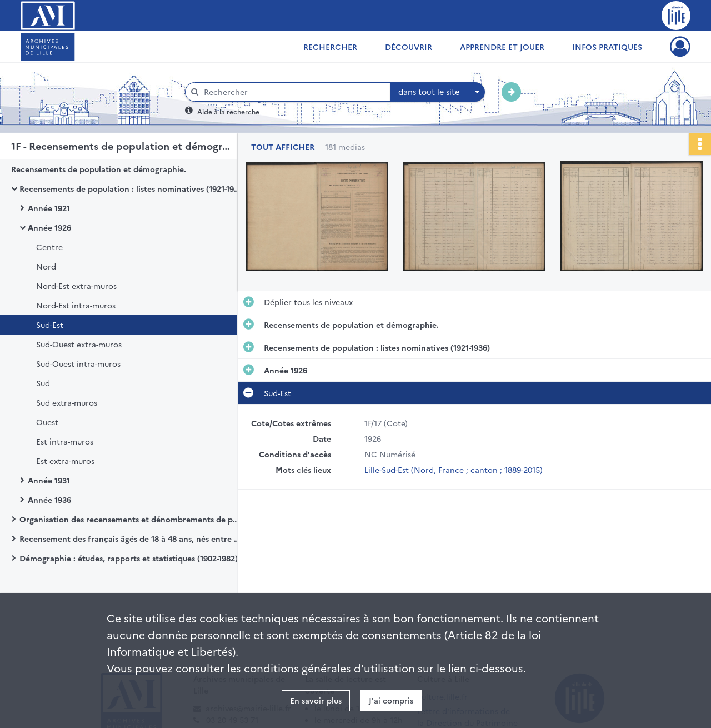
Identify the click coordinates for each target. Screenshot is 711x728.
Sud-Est (50, 325)
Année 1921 (49, 208)
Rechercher (330, 47)
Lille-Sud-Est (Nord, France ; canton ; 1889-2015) (454, 470)
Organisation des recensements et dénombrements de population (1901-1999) (131, 519)
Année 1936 (49, 500)
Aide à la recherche (228, 111)
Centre (49, 247)
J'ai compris (391, 700)
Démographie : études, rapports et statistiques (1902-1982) (129, 558)
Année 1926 (49, 227)
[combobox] (438, 92)
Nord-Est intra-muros (76, 305)
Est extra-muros (65, 461)
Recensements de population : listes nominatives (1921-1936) (131, 188)
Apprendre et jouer (502, 47)
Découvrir (409, 47)
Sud (43, 383)
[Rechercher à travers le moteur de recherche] (293, 92)
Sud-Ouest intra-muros (78, 363)
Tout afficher (283, 147)
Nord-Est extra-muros (76, 286)
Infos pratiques (607, 47)
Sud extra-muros (67, 402)
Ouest (47, 422)
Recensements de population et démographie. (99, 169)
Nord (46, 266)
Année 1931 (49, 480)
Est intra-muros (65, 441)
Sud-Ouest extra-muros (79, 344)
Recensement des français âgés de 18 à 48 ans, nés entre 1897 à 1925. (131, 538)
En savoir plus (316, 700)
